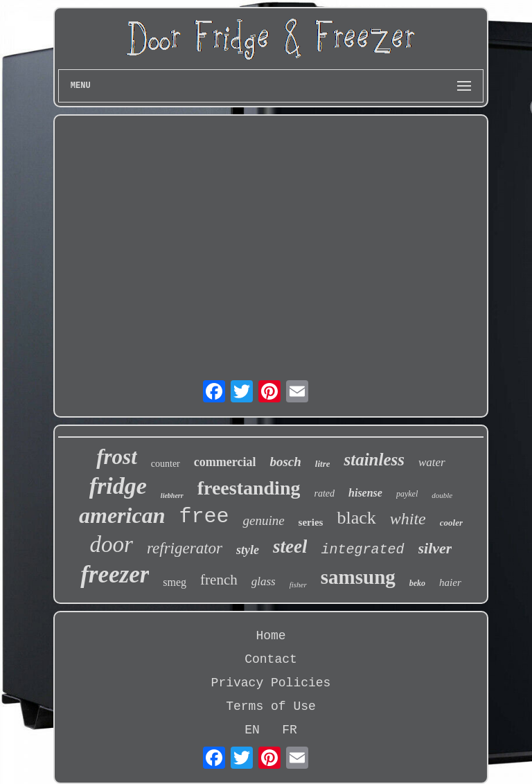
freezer (115, 574)
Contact (271, 659)
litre (323, 464)
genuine (263, 520)
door (112, 544)
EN (252, 730)
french (219, 580)
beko (417, 583)
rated (324, 493)
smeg (175, 582)
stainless (374, 460)
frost (117, 457)
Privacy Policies (271, 683)
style (248, 550)
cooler (451, 523)
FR (290, 730)
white (408, 519)
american (122, 515)
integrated (362, 550)
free (204, 517)
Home (271, 636)
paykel (407, 494)
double (442, 495)
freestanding (249, 488)
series (311, 522)
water (432, 462)
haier (450, 582)
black (356, 518)
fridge (118, 486)
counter (166, 464)
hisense (365, 493)
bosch (285, 462)
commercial (225, 462)
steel (290, 546)
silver (435, 548)
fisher (298, 585)
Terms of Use (271, 706)
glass (264, 581)
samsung (358, 577)
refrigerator (185, 548)
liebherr (172, 496)
